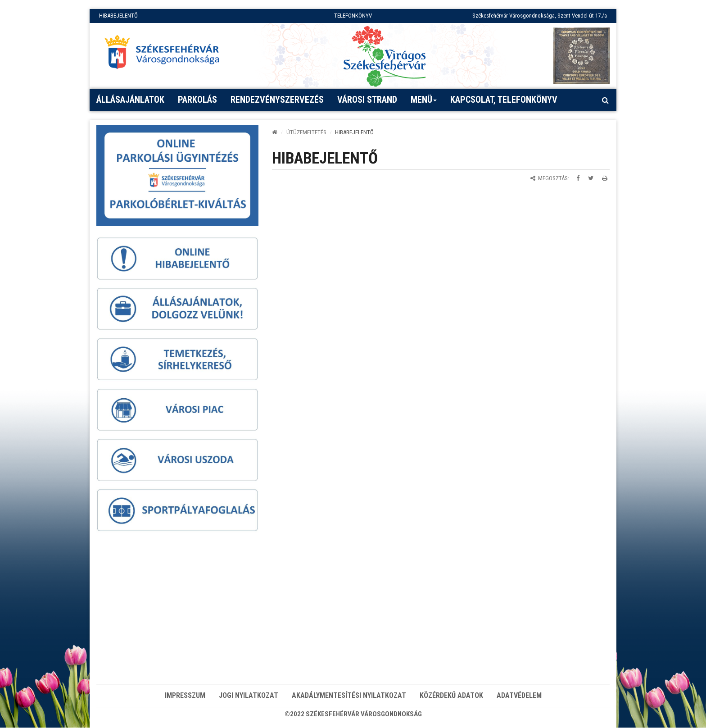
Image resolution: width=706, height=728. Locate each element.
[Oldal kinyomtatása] (605, 178)
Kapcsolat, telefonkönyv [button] (504, 100)
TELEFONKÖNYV (353, 16)
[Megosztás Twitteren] (591, 178)
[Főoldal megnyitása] (166, 55)
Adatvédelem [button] (519, 695)
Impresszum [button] (185, 695)
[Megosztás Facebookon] (578, 178)
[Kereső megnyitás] (605, 100)
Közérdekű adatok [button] (451, 695)
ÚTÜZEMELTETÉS (306, 132)
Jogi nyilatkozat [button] (249, 695)
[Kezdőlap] (275, 132)
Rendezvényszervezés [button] (277, 100)
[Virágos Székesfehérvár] (385, 56)
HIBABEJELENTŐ (118, 16)
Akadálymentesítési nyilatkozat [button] (349, 695)
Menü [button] (424, 103)
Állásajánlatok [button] (130, 100)
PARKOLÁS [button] (197, 100)
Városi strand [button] (367, 100)
